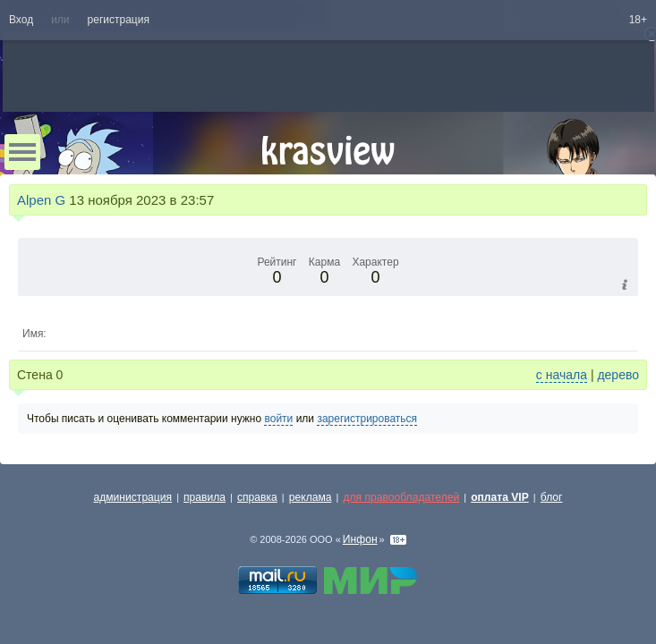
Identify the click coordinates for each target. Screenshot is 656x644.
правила (204, 497)
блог (552, 497)
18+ (638, 20)
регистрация (119, 20)
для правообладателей (401, 497)
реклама (311, 497)
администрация (133, 497)
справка (257, 497)
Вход (21, 20)
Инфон (360, 539)
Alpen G (41, 200)
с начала (562, 375)
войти (278, 419)
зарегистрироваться (367, 419)
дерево (618, 375)
